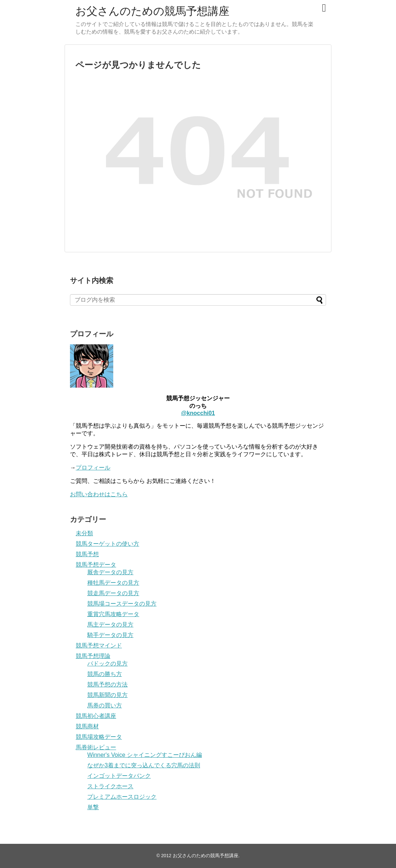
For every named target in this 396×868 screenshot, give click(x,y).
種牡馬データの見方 (113, 583)
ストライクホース (110, 786)
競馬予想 (87, 554)
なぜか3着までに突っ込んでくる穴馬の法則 (144, 765)
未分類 (84, 533)
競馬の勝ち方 (105, 674)
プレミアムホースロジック (122, 797)
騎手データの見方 (110, 635)
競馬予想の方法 (107, 684)
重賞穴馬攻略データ (113, 614)
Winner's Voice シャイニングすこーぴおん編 (145, 755)
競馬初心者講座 (96, 716)
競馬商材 (87, 726)
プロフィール (93, 468)
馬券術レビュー (96, 747)
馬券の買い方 (105, 705)
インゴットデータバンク (119, 776)
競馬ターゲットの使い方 (107, 544)
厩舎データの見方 (110, 572)
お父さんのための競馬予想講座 (152, 11)
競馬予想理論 (93, 656)
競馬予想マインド (99, 645)
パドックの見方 (107, 664)
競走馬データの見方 (113, 593)
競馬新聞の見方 (107, 695)
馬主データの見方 (110, 625)
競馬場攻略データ (99, 737)
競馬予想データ (96, 565)
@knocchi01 (198, 413)
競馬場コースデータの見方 (122, 604)
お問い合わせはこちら (99, 494)
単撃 (93, 807)
